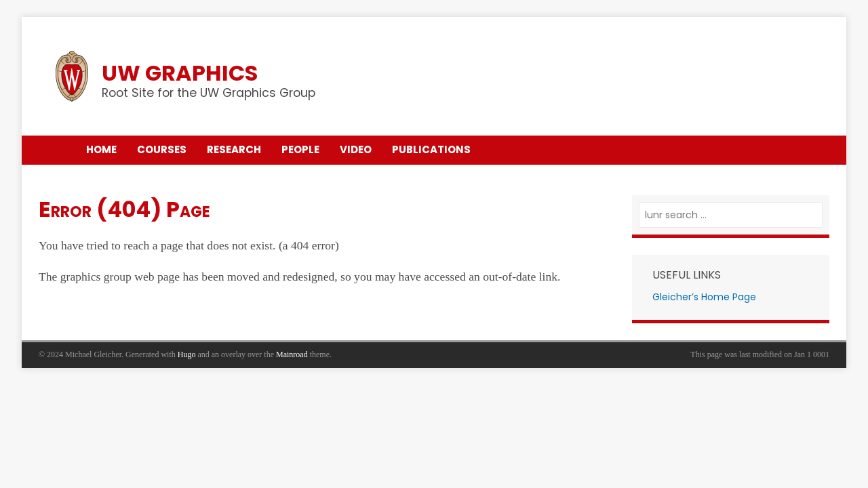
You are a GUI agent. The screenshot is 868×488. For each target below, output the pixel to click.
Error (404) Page (124, 209)
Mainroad (292, 354)
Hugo (187, 354)
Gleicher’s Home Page (704, 297)
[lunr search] (731, 215)
